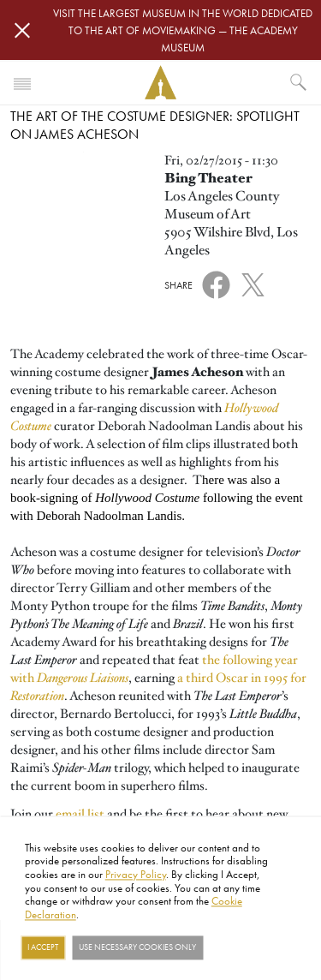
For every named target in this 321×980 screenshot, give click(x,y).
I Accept (43, 947)
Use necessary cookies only (137, 947)
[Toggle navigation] (22, 82)
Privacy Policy (136, 874)
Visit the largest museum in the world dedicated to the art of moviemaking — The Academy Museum (183, 30)
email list (80, 814)
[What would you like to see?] (299, 82)
